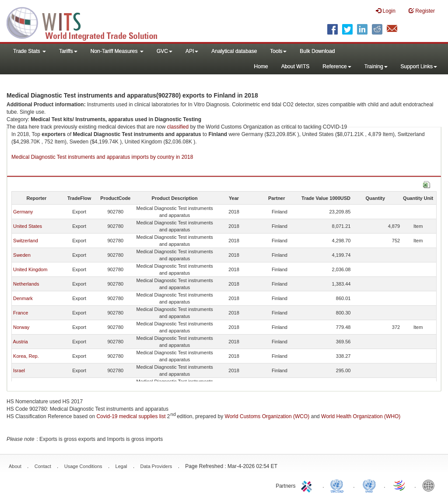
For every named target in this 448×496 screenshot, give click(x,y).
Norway (21, 327)
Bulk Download (317, 51)
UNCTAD (339, 485)
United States (28, 226)
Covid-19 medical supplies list (131, 416)
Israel (19, 370)
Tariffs (68, 51)
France (21, 313)
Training (376, 66)
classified (178, 127)
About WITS (296, 66)
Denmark (23, 298)
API (192, 51)
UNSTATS (369, 485)
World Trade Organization (400, 485)
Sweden (22, 255)
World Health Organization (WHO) (361, 416)
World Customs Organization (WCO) (267, 416)
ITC (308, 485)
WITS (87, 22)
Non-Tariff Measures (117, 51)
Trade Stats (30, 51)
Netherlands (26, 284)
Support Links (419, 66)
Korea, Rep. (26, 356)
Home (261, 66)
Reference (337, 66)
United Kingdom (30, 269)
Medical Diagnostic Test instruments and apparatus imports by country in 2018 (102, 157)
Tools (278, 51)
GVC (164, 51)
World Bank (430, 485)
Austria (20, 342)
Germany (23, 212)
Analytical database (234, 51)
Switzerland (26, 241)
